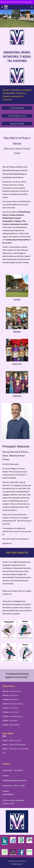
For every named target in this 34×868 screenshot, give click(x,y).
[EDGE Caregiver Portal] (17, 116)
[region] (17, 2)
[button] (2, 7)
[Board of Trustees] (17, 124)
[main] (17, 56)
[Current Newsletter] (17, 108)
